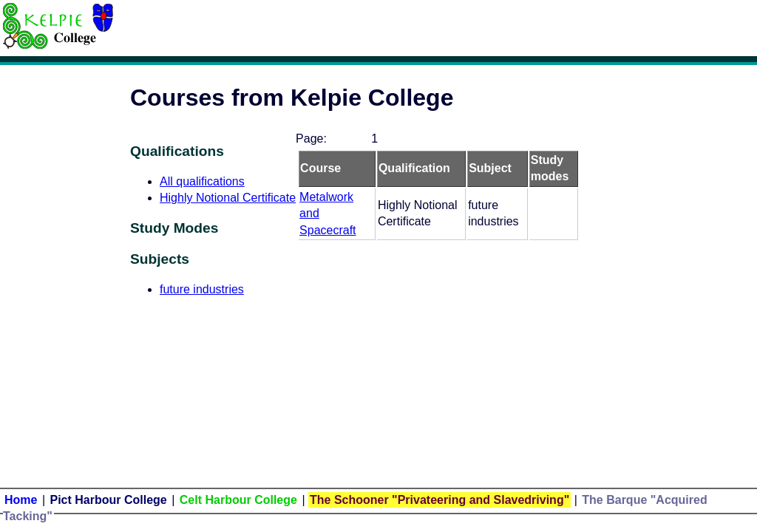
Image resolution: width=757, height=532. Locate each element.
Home (21, 500)
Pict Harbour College (109, 500)
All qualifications (202, 181)
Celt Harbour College (238, 500)
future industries (202, 289)
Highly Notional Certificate (228, 198)
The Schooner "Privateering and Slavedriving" (439, 500)
